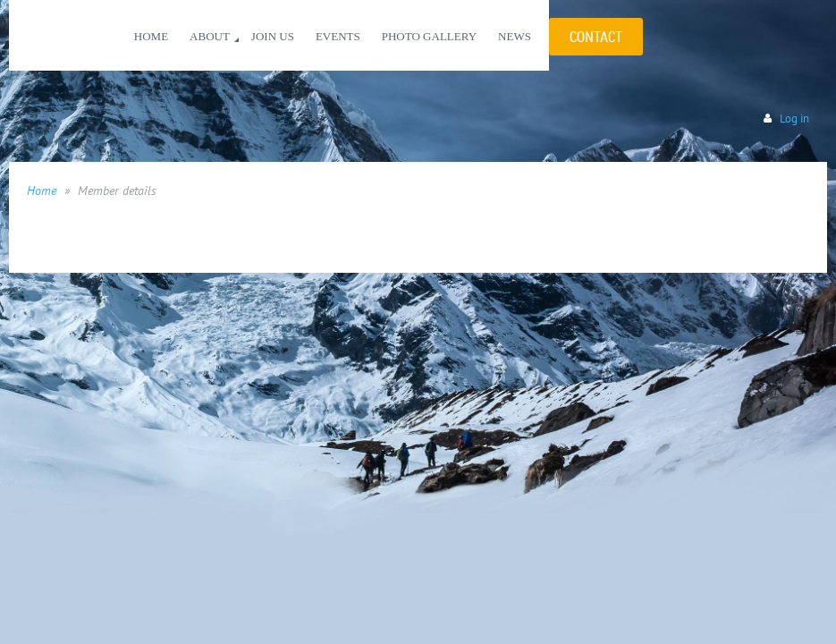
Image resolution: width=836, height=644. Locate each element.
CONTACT (596, 37)
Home (42, 191)
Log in (794, 119)
